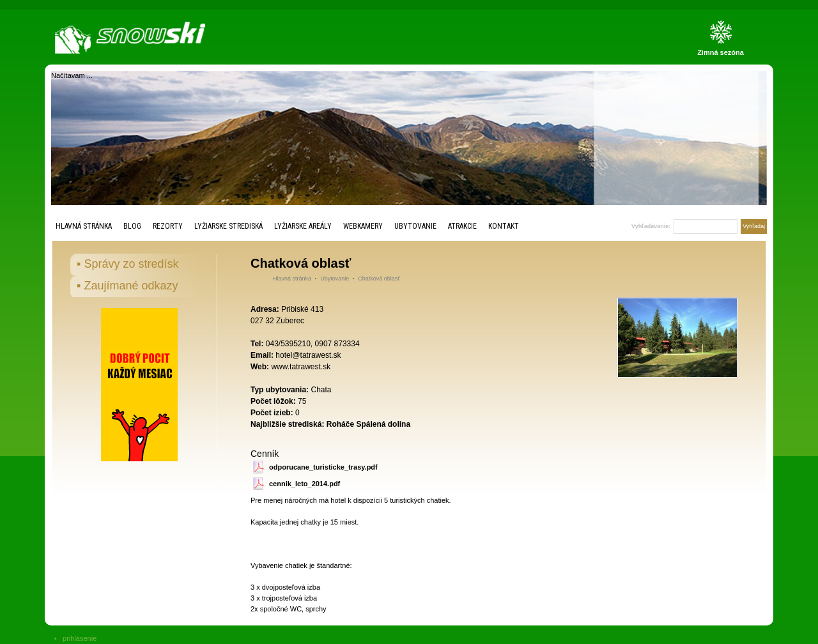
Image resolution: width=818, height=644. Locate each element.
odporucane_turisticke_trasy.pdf (323, 467)
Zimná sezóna (721, 52)
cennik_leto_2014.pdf (305, 484)
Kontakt (504, 226)
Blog (132, 226)
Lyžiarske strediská (228, 226)
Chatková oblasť (379, 279)
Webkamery (363, 226)
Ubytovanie (415, 226)
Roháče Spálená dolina (368, 424)
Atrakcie (462, 226)
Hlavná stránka (84, 226)
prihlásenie (80, 638)
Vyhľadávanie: (651, 226)
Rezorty (168, 226)
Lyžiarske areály (303, 226)
